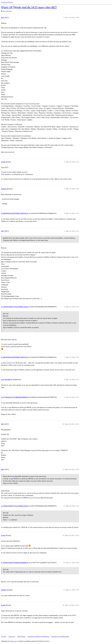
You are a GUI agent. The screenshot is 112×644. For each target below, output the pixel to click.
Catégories (12, 636)
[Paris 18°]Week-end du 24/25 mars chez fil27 (29, 7)
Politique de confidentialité (60, 636)
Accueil (4, 636)
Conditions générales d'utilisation (38, 636)
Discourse (13, 641)
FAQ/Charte (21, 636)
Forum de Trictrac (7, 2)
